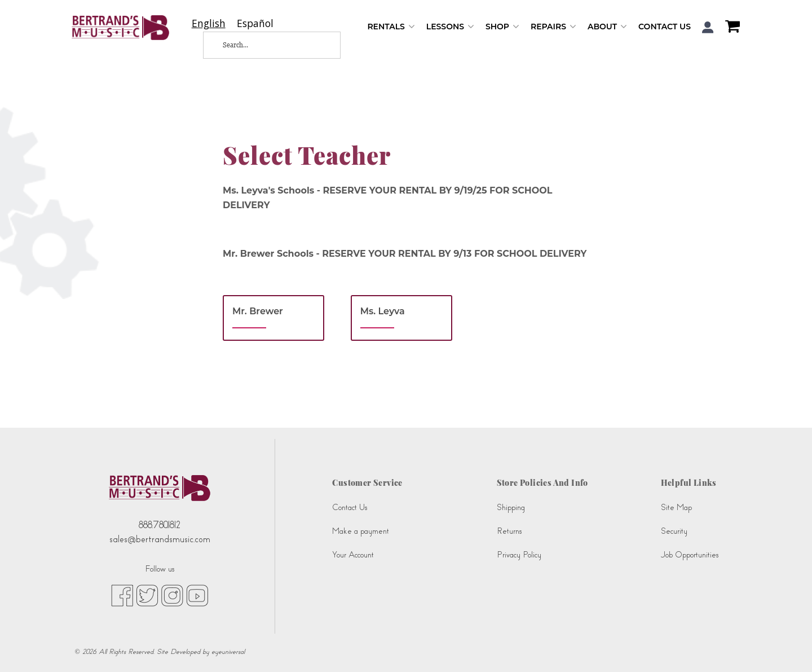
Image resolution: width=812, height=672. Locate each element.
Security (674, 531)
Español (255, 23)
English (209, 23)
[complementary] (787, 647)
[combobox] (209, 23)
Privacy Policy (519, 555)
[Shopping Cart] (730, 28)
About (607, 27)
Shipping (511, 508)
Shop (502, 27)
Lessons (450, 27)
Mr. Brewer (258, 311)
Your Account (353, 555)
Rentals (391, 27)
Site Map (676, 508)
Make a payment (361, 531)
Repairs (553, 27)
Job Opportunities (690, 555)
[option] (255, 23)
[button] (708, 27)
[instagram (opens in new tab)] (172, 595)
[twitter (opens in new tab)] (147, 595)
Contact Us (665, 27)
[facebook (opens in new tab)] (122, 595)
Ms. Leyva (383, 311)
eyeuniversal (228, 652)
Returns (509, 531)
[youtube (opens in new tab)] (197, 595)
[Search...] (263, 45)
